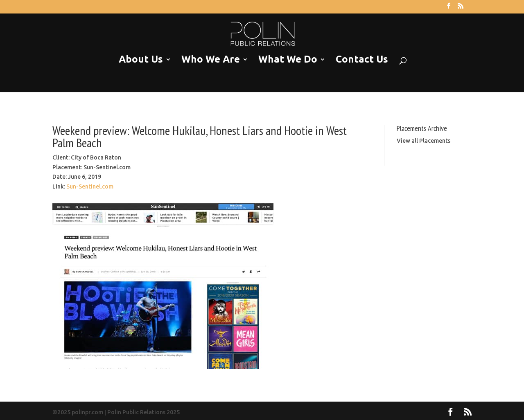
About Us (141, 60)
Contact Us (362, 60)
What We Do (288, 60)
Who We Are (211, 60)
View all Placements (423, 141)
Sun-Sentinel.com (90, 186)
